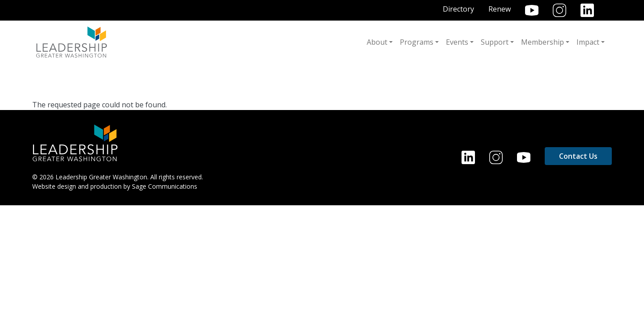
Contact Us (578, 156)
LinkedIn (587, 10)
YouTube (532, 10)
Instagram (559, 10)
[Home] (75, 142)
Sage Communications (165, 186)
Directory (458, 9)
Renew (500, 9)
